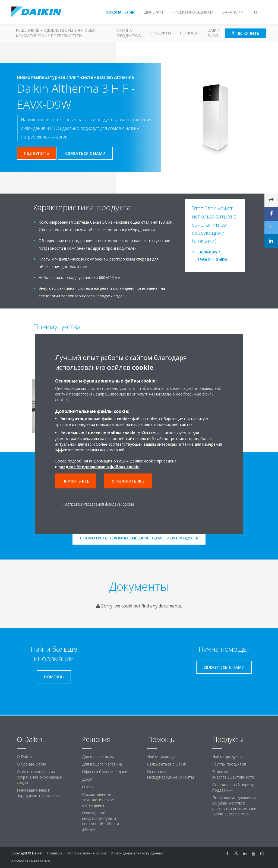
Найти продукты (227, 756)
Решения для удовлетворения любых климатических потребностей (56, 33)
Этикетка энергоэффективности (233, 774)
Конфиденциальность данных (138, 853)
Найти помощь (161, 756)
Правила (55, 853)
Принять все (76, 481)
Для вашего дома (98, 756)
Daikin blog (214, 33)
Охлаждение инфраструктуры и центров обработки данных (100, 821)
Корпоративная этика (31, 861)
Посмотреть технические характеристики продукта (139, 538)
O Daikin (24, 756)
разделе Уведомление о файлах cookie (99, 467)
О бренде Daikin (31, 764)
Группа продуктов (129, 33)
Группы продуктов (229, 764)
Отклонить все (128, 481)
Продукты (160, 33)
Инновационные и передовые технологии (38, 793)
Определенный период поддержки (233, 787)
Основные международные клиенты (170, 774)
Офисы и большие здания (106, 772)
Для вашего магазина (102, 764)
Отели (88, 787)
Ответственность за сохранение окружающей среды (40, 777)
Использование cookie (87, 853)
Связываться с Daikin (167, 764)
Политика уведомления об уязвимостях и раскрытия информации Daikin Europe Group (234, 806)
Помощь (189, 33)
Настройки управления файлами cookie (98, 504)
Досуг (87, 779)
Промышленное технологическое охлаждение (98, 800)
